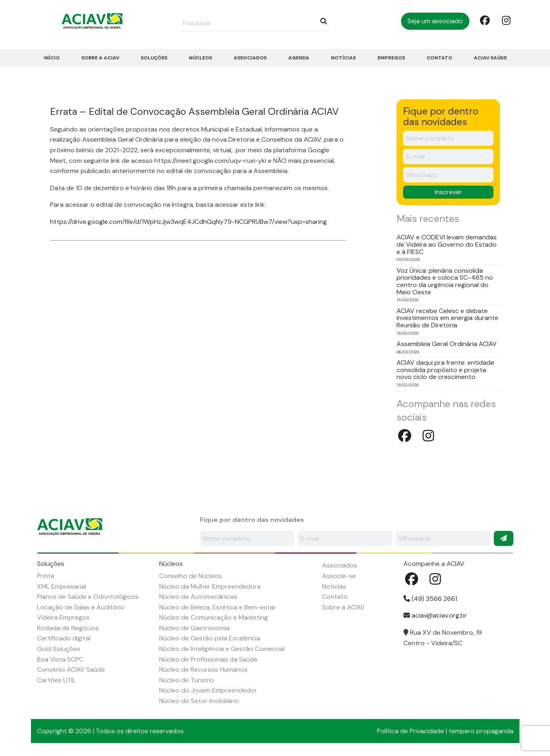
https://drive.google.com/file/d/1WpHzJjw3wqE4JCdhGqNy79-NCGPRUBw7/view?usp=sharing (188, 222)
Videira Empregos (63, 617)
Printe (46, 576)
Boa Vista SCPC (60, 659)
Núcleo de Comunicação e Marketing (214, 617)
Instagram (506, 20)
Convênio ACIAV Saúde (71, 669)
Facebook (484, 20)
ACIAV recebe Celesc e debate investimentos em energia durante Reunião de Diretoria (447, 318)
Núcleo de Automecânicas (198, 597)
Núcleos (200, 58)
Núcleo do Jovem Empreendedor (208, 690)
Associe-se (339, 576)
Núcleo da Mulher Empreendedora (210, 586)
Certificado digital (64, 638)
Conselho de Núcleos (191, 576)
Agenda (299, 58)
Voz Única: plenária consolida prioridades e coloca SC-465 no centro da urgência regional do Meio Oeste (445, 281)
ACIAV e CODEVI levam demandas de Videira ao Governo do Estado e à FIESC (447, 244)
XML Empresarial (61, 586)
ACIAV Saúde (490, 58)
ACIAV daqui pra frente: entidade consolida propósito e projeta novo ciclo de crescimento (445, 370)
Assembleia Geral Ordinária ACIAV (447, 344)
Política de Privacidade (411, 731)
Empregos (391, 58)
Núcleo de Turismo (187, 680)
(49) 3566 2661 (430, 599)
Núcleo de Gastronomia (194, 628)
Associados (250, 58)
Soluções (154, 58)
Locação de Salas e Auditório (81, 607)
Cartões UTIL (56, 680)
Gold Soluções (59, 649)
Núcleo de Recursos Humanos (203, 669)
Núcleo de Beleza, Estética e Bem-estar (218, 607)
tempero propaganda (481, 731)
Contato (439, 58)
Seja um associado (435, 21)
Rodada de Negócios (68, 628)
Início (52, 58)
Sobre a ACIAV (100, 58)
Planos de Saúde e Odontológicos (88, 597)
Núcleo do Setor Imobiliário (199, 701)
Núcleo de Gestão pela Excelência (210, 638)
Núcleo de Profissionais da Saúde (208, 659)
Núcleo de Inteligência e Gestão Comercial (222, 649)
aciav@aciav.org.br (435, 615)
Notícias (343, 58)
